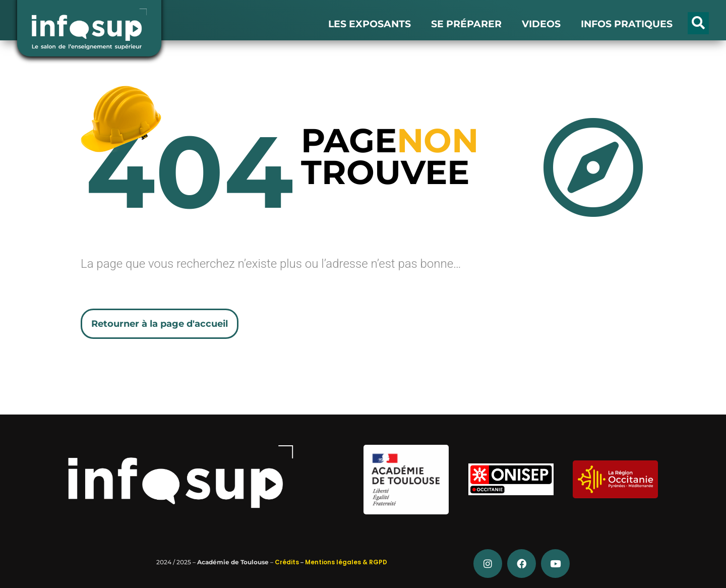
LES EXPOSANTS (370, 24)
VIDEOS (541, 24)
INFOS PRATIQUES (627, 24)
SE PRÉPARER (466, 24)
